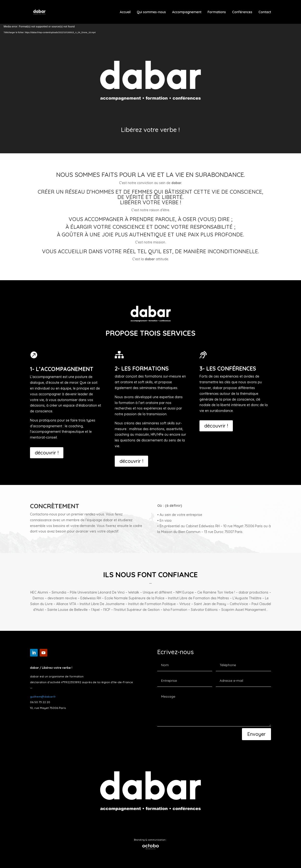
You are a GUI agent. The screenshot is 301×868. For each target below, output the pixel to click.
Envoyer (256, 734)
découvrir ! (47, 453)
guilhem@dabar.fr (43, 697)
